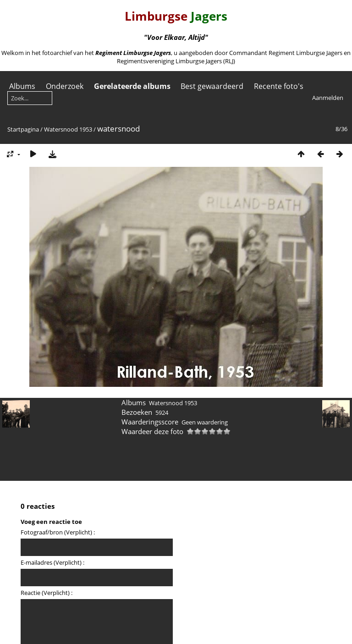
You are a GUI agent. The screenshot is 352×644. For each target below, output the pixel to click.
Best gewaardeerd (212, 86)
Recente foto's (279, 86)
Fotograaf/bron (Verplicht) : (58, 532)
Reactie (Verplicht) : (47, 593)
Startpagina (23, 129)
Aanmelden (328, 98)
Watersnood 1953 (68, 129)
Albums (22, 86)
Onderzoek (65, 86)
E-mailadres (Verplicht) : (52, 562)
